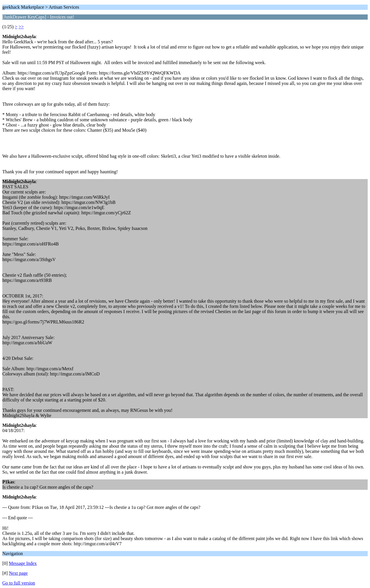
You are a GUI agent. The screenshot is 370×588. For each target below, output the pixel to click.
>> (21, 27)
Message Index (23, 563)
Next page (18, 573)
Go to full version (19, 583)
